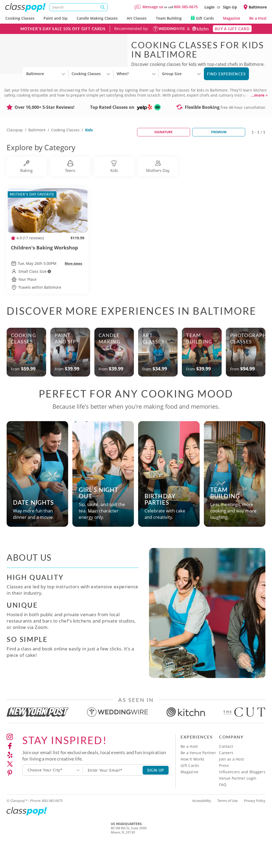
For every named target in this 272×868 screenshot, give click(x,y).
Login (209, 7)
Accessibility (202, 823)
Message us (153, 7)
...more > (259, 118)
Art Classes (137, 18)
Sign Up (230, 7)
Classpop (15, 153)
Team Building (169, 18)
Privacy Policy (255, 823)
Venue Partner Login (238, 801)
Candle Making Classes (97, 18)
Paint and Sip (56, 18)
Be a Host (258, 18)
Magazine (232, 18)
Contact (226, 769)
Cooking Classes (20, 18)
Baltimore (37, 153)
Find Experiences (226, 97)
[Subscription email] (113, 793)
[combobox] (53, 793)
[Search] (78, 7)
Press (224, 788)
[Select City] (27, 102)
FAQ (223, 807)
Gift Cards (202, 18)
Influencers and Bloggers (242, 795)
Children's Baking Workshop (48, 274)
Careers (226, 776)
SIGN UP (156, 793)
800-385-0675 (186, 7)
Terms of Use (227, 823)
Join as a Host (231, 782)
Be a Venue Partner (198, 776)
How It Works (192, 782)
